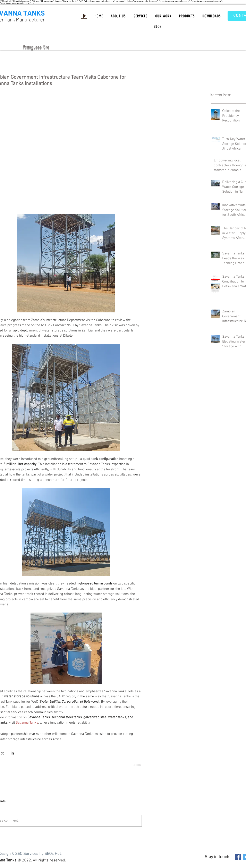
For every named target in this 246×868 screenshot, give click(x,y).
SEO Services (27, 854)
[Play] (84, 16)
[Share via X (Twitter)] (2, 753)
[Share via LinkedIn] (12, 753)
